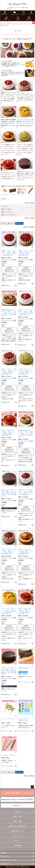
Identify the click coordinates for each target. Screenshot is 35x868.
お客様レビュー (6, 18)
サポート (18, 841)
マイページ (31, 13)
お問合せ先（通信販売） (18, 826)
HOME (2, 25)
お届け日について (18, 831)
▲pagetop (4, 199)
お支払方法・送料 (15, 13)
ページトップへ (32, 787)
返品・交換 (18, 821)
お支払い (18, 812)
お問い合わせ (29, 18)
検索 (33, 22)
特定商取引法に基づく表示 (9, 860)
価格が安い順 (11, 223)
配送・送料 (18, 816)
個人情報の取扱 (5, 864)
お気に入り (24, 13)
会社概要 (18, 18)
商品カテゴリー (5, 13)
